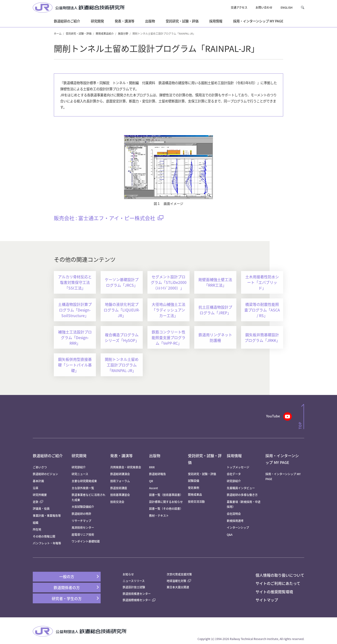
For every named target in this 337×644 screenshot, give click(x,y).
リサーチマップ (81, 521)
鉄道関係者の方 (67, 587)
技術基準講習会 (120, 495)
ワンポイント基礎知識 (86, 541)
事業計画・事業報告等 (47, 516)
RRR (152, 467)
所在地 (37, 529)
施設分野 (123, 33)
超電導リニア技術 (83, 534)
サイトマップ (267, 600)
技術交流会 (117, 502)
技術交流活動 (196, 501)
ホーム (58, 33)
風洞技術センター (83, 527)
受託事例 (194, 488)
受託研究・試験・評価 (79, 33)
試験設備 (194, 481)
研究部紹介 (79, 467)
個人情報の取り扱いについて (280, 575)
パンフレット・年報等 (47, 543)
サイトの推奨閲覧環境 (274, 592)
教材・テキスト (159, 516)
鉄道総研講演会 (120, 474)
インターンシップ (238, 527)
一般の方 (67, 576)
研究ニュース (80, 474)
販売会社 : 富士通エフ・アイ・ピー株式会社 (109, 218)
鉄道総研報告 (158, 474)
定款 (38, 502)
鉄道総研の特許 (81, 514)
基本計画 (40, 481)
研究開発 (79, 456)
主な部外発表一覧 (83, 488)
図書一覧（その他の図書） (166, 508)
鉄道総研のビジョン (45, 474)
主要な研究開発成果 (84, 481)
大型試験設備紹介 (83, 507)
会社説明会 (234, 514)
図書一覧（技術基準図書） (166, 495)
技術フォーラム (120, 481)
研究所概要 (40, 495)
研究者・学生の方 (67, 598)
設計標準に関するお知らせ (166, 502)
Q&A (230, 534)
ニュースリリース (134, 581)
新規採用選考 (235, 521)
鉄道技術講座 (119, 488)
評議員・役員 (41, 508)
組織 (36, 523)
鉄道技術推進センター (137, 594)
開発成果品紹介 (105, 33)
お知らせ (128, 574)
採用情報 (234, 456)
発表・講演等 (121, 456)
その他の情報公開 (44, 536)
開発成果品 (195, 494)
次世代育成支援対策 (179, 574)
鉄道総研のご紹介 (48, 456)
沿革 (36, 488)
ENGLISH (287, 7)
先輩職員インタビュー (241, 488)
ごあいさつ (40, 467)
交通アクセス (239, 7)
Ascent (154, 488)
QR (151, 481)
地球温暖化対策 (176, 581)
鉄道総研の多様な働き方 (242, 495)
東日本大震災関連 (178, 587)
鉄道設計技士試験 (134, 587)
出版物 (155, 456)
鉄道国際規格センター (139, 600)
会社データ (234, 474)
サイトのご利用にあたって (278, 583)
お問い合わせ (264, 7)
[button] (302, 7)
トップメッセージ (238, 467)
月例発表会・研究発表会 (126, 467)
